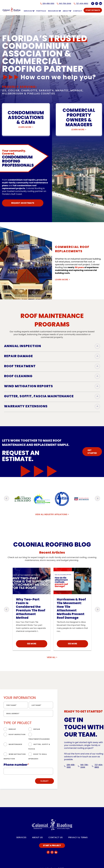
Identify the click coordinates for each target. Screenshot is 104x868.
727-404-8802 (97, 766)
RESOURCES (54, 11)
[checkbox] (28, 744)
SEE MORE (32, 644)
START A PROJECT (52, 846)
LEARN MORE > (26, 127)
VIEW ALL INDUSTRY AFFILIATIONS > (52, 514)
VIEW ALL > (52, 657)
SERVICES (29, 11)
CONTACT (78, 11)
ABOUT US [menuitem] (37, 837)
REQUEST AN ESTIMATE (23, 203)
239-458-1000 (70, 766)
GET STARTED (92, 452)
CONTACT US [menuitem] (56, 837)
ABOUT (67, 11)
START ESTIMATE (93, 10)
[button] (7, 499)
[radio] (16, 729)
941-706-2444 (83, 766)
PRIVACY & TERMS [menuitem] (78, 837)
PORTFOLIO (41, 11)
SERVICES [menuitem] (21, 837)
